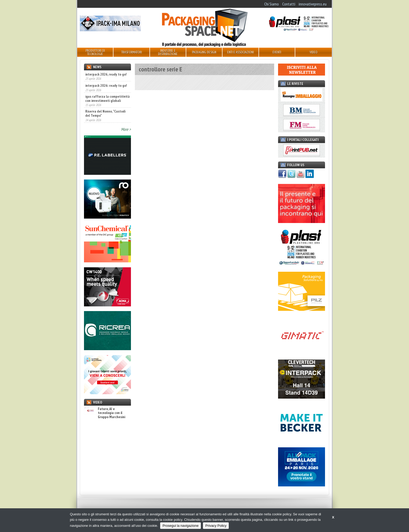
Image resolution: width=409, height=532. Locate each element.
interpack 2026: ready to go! (106, 85)
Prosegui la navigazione (181, 526)
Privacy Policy (216, 526)
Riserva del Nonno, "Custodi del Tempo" (105, 113)
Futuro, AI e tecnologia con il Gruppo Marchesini (105, 413)
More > (126, 129)
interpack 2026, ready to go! (106, 74)
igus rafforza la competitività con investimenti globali (107, 98)
